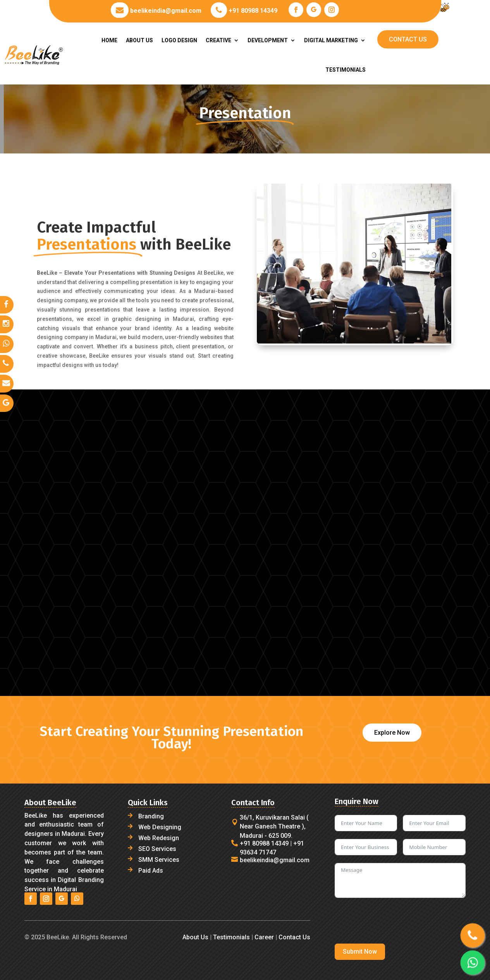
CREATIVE (218, 40)
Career (263, 937)
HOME (109, 40)
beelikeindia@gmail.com (165, 11)
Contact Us (294, 937)
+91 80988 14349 (252, 11)
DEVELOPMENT (268, 40)
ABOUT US (139, 40)
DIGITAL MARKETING (331, 40)
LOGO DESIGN (179, 40)
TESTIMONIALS (346, 70)
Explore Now (392, 733)
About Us (195, 937)
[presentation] (394, 921)
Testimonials (231, 937)
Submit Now (360, 952)
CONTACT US (408, 39)
